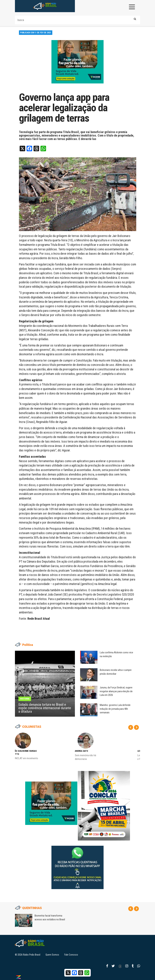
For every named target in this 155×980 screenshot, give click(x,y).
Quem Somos (52, 955)
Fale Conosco (71, 955)
